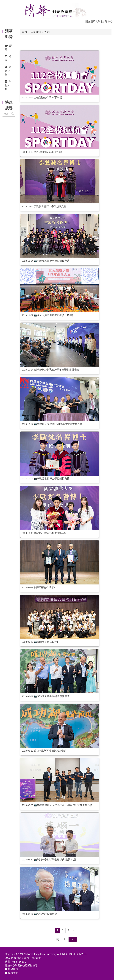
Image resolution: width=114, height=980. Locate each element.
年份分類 (36, 32)
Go (72, 939)
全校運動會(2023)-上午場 (48, 152)
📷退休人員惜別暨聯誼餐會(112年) (53, 315)
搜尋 (12, 114)
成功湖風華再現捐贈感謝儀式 (50, 751)
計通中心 (108, 21)
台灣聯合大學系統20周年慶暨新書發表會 (56, 370)
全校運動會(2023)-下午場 (48, 97)
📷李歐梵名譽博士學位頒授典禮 (52, 479)
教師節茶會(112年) (44, 587)
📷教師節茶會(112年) (46, 642)
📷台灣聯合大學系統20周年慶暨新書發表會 (58, 424)
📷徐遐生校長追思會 (45, 914)
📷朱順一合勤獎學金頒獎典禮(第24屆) (55, 860)
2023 (47, 32)
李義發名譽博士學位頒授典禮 (50, 206)
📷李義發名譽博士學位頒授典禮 (52, 261)
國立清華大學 (93, 21)
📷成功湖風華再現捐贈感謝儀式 (52, 696)
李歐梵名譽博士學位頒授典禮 (50, 533)
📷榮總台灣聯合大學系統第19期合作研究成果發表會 (63, 805)
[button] (9, 71)
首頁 (25, 32)
